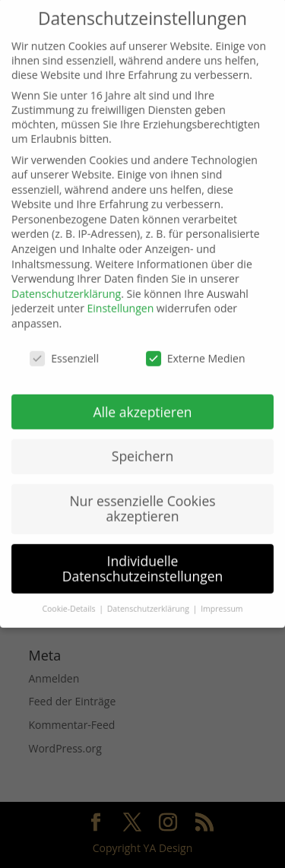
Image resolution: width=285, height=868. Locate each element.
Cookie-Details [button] (70, 596)
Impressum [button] (222, 596)
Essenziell (64, 345)
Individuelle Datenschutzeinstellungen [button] (143, 556)
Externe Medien (196, 345)
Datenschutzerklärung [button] (149, 596)
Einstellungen (121, 295)
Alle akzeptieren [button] (142, 398)
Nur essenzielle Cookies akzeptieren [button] (142, 496)
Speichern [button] (142, 443)
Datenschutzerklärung (66, 281)
